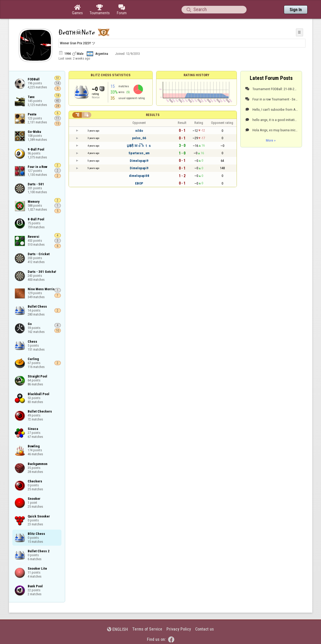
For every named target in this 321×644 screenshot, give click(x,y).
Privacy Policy (179, 629)
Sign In (296, 10)
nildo (139, 131)
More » (271, 140)
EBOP (139, 183)
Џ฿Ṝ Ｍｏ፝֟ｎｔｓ (139, 146)
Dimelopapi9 (139, 161)
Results (153, 115)
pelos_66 (139, 138)
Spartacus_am (139, 153)
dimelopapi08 (139, 176)
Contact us (205, 629)
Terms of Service (147, 629)
